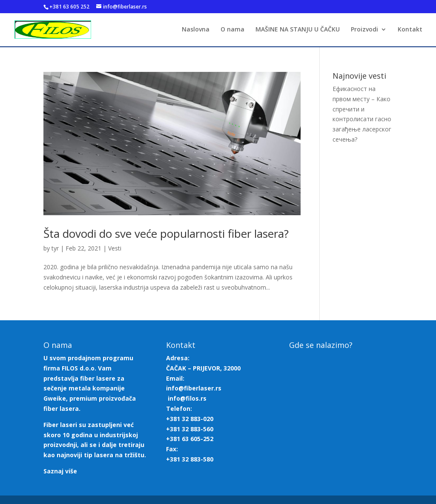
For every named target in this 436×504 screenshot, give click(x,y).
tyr (55, 248)
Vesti (115, 248)
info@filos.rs (187, 398)
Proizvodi (364, 30)
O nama (232, 30)
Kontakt (410, 30)
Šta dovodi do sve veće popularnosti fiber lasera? (166, 233)
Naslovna (196, 30)
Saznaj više (60, 471)
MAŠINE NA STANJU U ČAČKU (298, 30)
